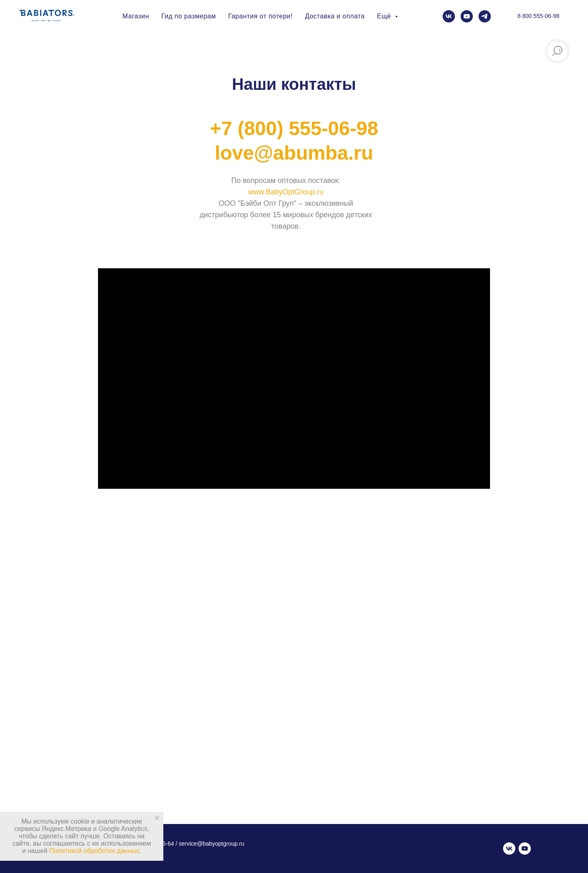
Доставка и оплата (335, 16)
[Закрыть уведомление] (157, 818)
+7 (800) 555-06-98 (294, 128)
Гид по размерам (189, 16)
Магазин (136, 16)
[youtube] (467, 16)
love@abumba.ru (294, 153)
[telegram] (485, 16)
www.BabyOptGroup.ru (286, 192)
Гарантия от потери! (261, 16)
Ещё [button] (385, 16)
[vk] (449, 16)
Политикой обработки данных (95, 851)
